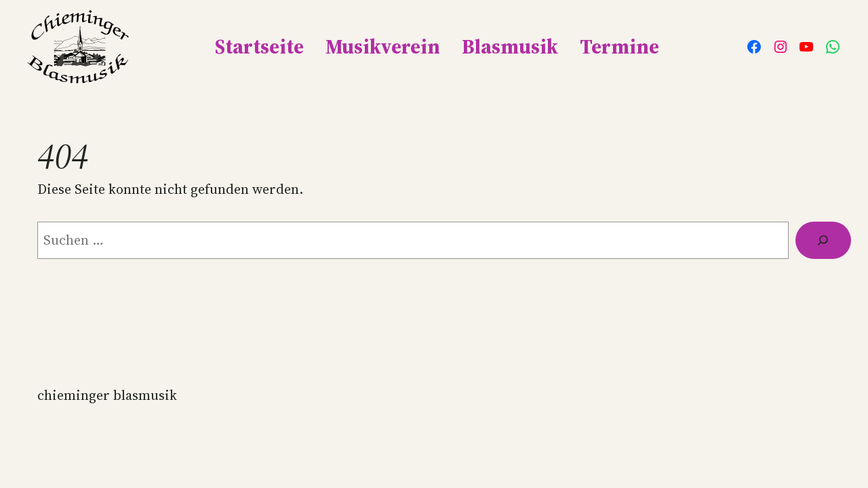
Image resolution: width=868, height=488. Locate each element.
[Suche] (823, 240)
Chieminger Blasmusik (107, 395)
